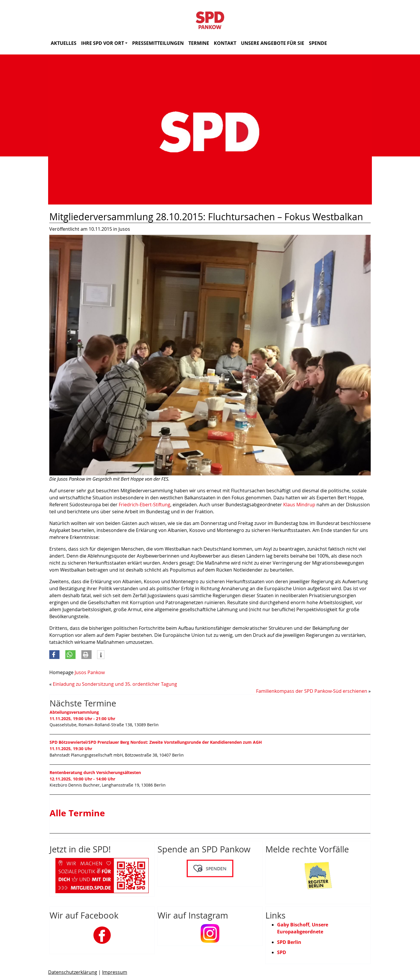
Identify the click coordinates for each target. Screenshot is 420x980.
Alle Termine (77, 813)
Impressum (115, 972)
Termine (199, 43)
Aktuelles (64, 43)
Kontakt (225, 43)
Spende (318, 43)
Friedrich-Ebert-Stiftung (145, 505)
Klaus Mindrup (299, 505)
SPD (282, 952)
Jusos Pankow (90, 672)
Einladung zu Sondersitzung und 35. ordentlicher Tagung (115, 684)
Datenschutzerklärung (73, 972)
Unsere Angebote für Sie (273, 43)
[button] (54, 655)
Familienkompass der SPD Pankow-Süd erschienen (312, 691)
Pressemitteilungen (158, 43)
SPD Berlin (289, 942)
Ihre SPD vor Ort (104, 43)
